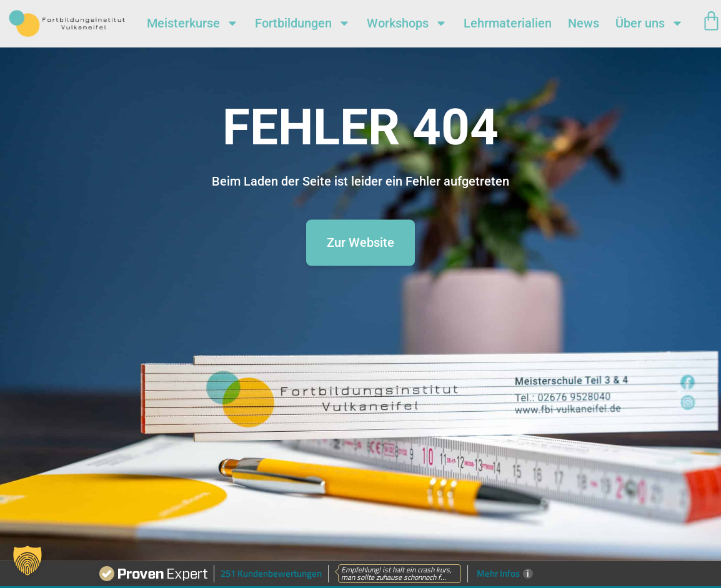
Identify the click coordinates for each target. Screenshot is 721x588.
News (584, 23)
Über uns (649, 23)
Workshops (407, 23)
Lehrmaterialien (508, 23)
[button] (27, 561)
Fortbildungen (303, 23)
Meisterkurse (193, 23)
